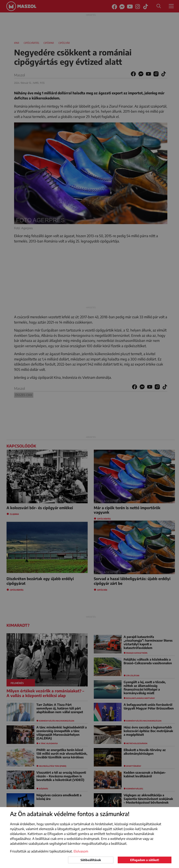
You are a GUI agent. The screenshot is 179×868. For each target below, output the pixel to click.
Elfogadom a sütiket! (145, 860)
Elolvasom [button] (81, 851)
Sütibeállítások (91, 860)
